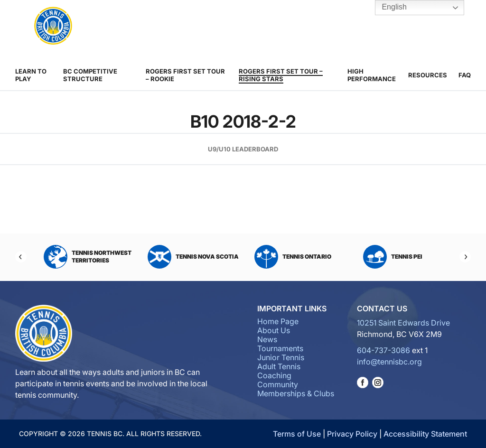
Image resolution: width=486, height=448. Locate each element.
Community (278, 384)
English (388, 8)
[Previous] (21, 257)
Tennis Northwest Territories (88, 257)
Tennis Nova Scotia (193, 257)
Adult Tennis (279, 366)
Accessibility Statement (425, 434)
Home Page (278, 321)
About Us (274, 330)
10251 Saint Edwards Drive (403, 323)
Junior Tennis (281, 357)
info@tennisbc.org (389, 362)
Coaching (274, 375)
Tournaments (280, 348)
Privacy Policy (352, 434)
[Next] (465, 257)
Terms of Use (297, 434)
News (267, 339)
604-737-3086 (383, 350)
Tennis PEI (393, 257)
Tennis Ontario (293, 257)
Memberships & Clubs (296, 393)
